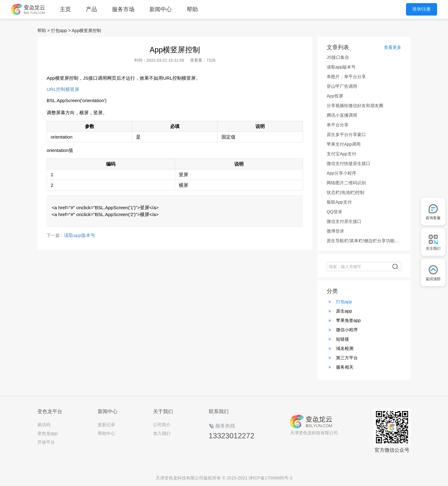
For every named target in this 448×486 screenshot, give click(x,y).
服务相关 (345, 367)
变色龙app (47, 433)
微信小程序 (347, 330)
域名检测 (345, 348)
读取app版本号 (80, 235)
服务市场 (123, 9)
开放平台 (46, 442)
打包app (59, 31)
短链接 (343, 339)
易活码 (44, 425)
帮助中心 (106, 433)
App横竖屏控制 (87, 31)
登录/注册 (422, 9)
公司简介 (162, 425)
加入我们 (162, 433)
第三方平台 (347, 358)
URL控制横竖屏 (63, 89)
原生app (344, 311)
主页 (65, 9)
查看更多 (393, 47)
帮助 (192, 9)
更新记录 (106, 425)
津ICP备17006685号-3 (270, 478)
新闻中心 (161, 9)
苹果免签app (348, 320)
